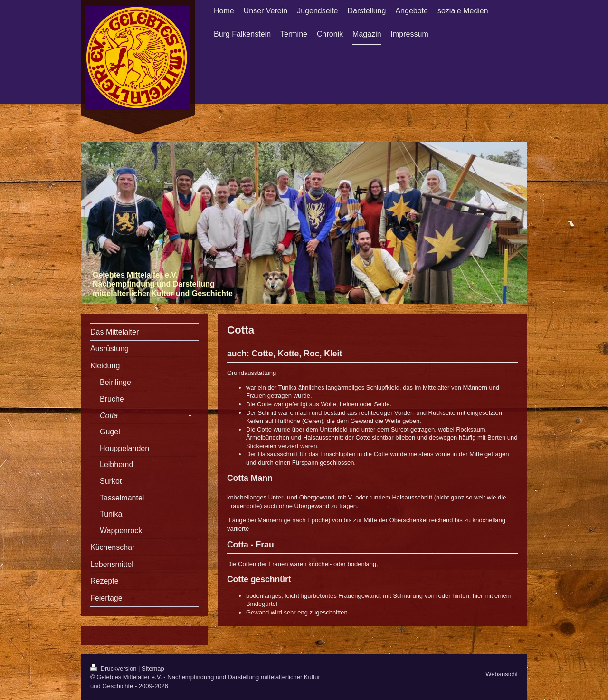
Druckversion (114, 668)
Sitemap (153, 668)
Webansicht (502, 674)
